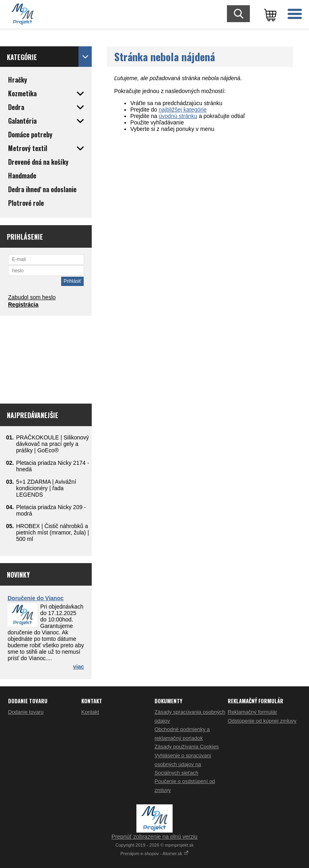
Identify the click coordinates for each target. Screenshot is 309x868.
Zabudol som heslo (32, 297)
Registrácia (23, 305)
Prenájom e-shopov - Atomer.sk (154, 853)
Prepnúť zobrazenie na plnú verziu (154, 837)
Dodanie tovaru (26, 712)
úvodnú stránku (178, 116)
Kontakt (90, 712)
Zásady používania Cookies (187, 747)
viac (79, 667)
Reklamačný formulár (252, 712)
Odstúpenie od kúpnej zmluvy (262, 721)
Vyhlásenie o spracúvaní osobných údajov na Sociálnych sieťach (183, 764)
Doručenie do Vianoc (36, 598)
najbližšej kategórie (183, 110)
